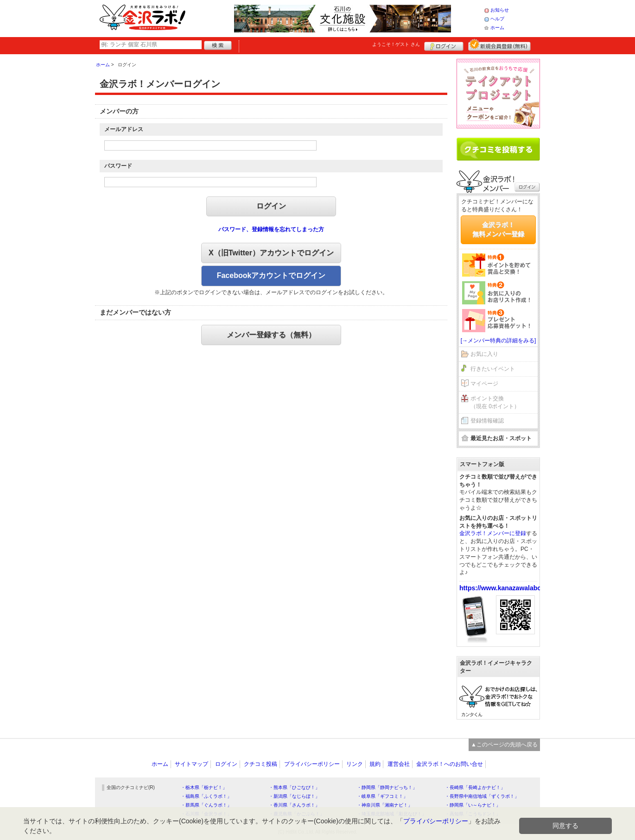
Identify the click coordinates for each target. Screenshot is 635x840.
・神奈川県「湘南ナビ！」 (385, 805)
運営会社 (399, 764)
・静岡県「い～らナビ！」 (473, 805)
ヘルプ (497, 19)
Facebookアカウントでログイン (271, 275)
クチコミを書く (498, 149)
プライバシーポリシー (312, 764)
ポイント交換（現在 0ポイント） (495, 402)
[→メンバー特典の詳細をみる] (498, 341)
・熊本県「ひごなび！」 (294, 787)
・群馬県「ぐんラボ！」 (206, 805)
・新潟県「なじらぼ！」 (294, 796)
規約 (375, 764)
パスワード (118, 166)
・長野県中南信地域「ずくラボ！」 (482, 796)
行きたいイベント (493, 369)
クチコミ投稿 (260, 764)
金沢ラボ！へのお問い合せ (450, 764)
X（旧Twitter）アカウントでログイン (271, 253)
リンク (355, 764)
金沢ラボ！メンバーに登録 (493, 533)
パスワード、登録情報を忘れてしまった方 (271, 229)
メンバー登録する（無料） (271, 335)
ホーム (497, 28)
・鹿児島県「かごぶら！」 (297, 814)
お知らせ (500, 10)
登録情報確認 (487, 421)
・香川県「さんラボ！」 (294, 805)
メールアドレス (124, 129)
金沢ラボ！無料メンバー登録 (498, 229)
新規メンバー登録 (499, 45)
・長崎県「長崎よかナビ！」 (475, 787)
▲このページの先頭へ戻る (504, 745)
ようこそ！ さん (396, 44)
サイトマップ (191, 764)
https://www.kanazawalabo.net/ (507, 588)
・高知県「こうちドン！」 (473, 814)
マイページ (484, 384)
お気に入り (484, 354)
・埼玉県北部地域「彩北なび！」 (392, 814)
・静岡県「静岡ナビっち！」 (387, 787)
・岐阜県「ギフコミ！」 (382, 796)
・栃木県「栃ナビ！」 (204, 787)
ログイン (444, 45)
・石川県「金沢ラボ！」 (206, 814)
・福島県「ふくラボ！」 (206, 796)
